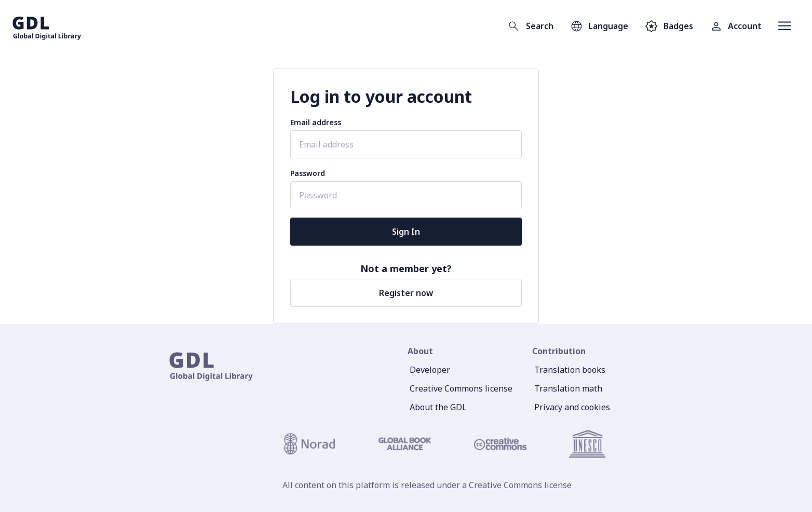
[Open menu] (785, 26)
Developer (430, 370)
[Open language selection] (599, 26)
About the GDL (438, 407)
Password (308, 173)
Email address (316, 122)
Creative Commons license (461, 388)
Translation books (570, 370)
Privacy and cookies (572, 407)
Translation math (568, 388)
